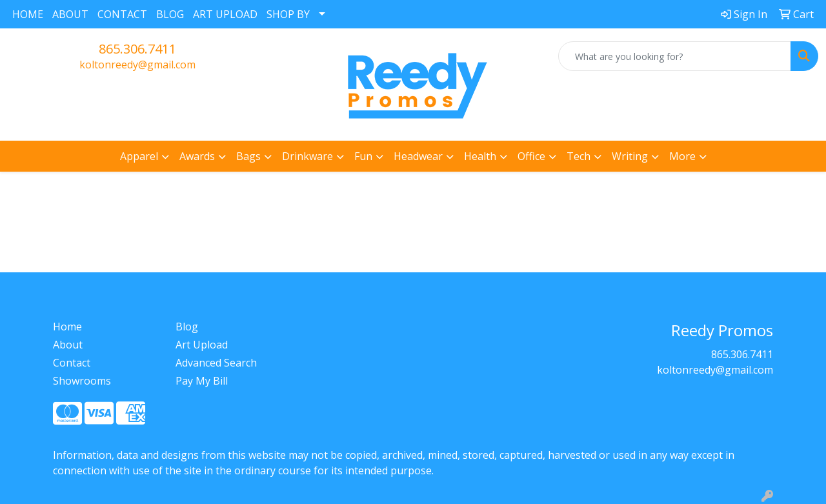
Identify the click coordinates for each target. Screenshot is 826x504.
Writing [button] (630, 156)
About (68, 345)
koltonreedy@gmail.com (137, 65)
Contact (72, 363)
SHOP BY (288, 14)
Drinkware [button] (307, 156)
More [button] (682, 156)
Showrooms (82, 381)
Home (67, 327)
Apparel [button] (139, 156)
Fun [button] (363, 156)
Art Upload (202, 345)
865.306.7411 (137, 49)
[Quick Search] (675, 56)
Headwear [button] (418, 156)
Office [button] (531, 156)
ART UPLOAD (225, 14)
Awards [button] (197, 156)
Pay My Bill (202, 381)
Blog (187, 327)
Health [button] (480, 156)
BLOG (170, 14)
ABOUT (70, 14)
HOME (28, 14)
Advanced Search (216, 363)
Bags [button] (248, 156)
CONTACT (122, 14)
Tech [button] (579, 156)
